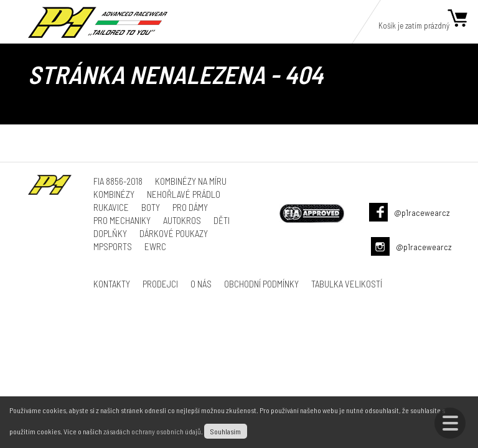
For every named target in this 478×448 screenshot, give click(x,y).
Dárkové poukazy (174, 233)
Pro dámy (190, 207)
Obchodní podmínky (261, 284)
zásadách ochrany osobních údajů (152, 431)
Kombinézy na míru (191, 181)
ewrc (155, 246)
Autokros (182, 220)
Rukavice (111, 207)
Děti (222, 220)
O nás (201, 284)
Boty (151, 207)
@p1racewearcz (422, 212)
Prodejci (160, 284)
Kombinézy (114, 194)
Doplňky (110, 233)
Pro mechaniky (122, 220)
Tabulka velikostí (347, 284)
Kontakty (112, 284)
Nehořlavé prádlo (184, 194)
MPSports (113, 246)
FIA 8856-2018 (118, 181)
